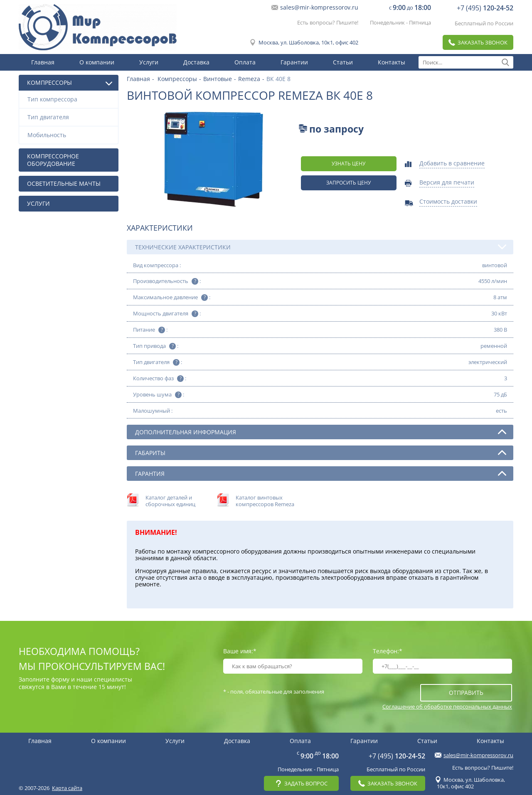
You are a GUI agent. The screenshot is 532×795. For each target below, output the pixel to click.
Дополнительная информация (321, 432)
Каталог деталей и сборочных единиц (170, 501)
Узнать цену (349, 164)
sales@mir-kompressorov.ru (319, 7)
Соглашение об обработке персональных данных (447, 706)
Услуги (149, 62)
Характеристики (160, 228)
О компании (97, 62)
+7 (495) (485, 8)
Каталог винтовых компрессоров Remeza (265, 501)
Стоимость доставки (448, 202)
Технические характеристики (321, 247)
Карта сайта (67, 788)
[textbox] (466, 62)
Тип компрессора (71, 99)
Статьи (343, 62)
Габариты (321, 453)
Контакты (392, 62)
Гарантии (294, 62)
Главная (43, 62)
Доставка (196, 62)
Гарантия (321, 473)
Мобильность (71, 135)
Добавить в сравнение (452, 164)
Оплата (245, 62)
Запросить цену (349, 183)
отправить (466, 693)
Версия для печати (447, 183)
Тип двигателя (71, 117)
